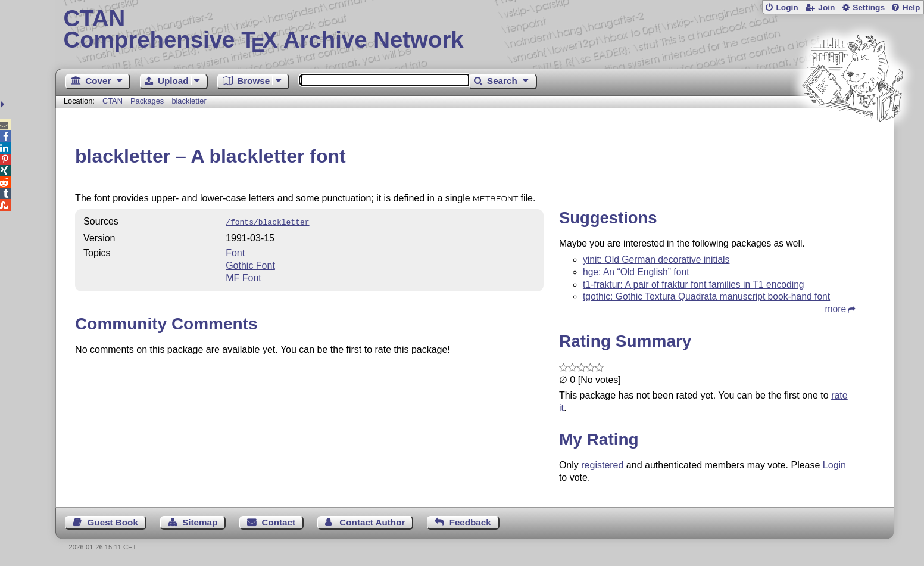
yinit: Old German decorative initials (656, 259)
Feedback (470, 522)
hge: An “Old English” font (636, 272)
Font (235, 252)
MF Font (244, 277)
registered (602, 465)
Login (787, 7)
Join (826, 7)
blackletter (189, 101)
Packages (148, 101)
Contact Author (372, 522)
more (835, 309)
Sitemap (200, 522)
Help (911, 7)
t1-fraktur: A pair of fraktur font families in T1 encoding (694, 284)
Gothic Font (250, 264)
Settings (869, 7)
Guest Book (113, 522)
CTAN (113, 101)
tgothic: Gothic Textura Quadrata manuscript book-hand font (706, 296)
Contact (279, 522)
